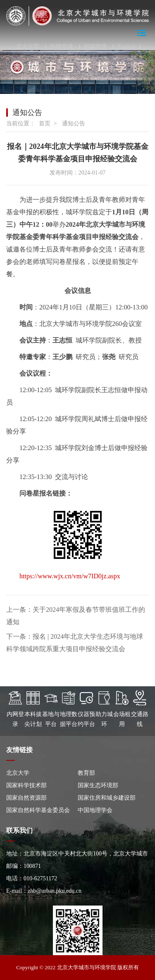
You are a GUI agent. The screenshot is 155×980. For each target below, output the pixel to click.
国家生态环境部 (98, 785)
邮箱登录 (95, 47)
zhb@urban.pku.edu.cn (55, 891)
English (127, 47)
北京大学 (18, 773)
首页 (45, 123)
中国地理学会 (95, 810)
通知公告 (74, 123)
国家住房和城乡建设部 (107, 798)
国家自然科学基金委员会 (38, 810)
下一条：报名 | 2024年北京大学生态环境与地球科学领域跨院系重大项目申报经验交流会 (75, 643)
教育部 (86, 773)
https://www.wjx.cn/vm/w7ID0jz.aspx (70, 576)
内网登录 (62, 47)
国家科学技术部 (26, 785)
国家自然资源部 (26, 798)
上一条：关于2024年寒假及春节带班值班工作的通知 (76, 616)
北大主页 (28, 47)
